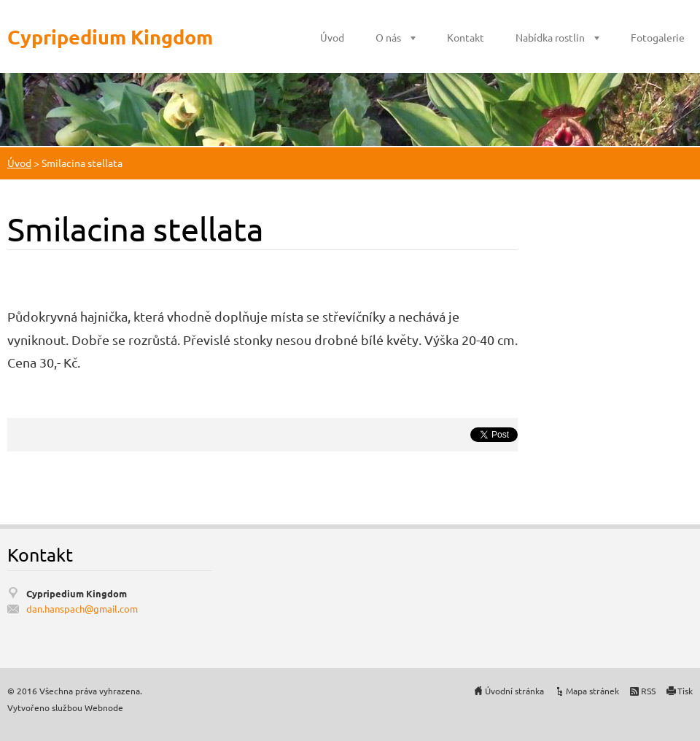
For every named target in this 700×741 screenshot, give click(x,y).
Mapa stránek (592, 691)
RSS (648, 691)
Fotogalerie (658, 37)
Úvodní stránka (514, 691)
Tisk (685, 691)
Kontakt (466, 37)
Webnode (104, 707)
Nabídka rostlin (550, 37)
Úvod (332, 37)
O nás (388, 37)
